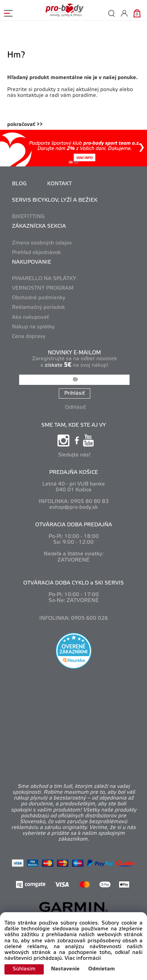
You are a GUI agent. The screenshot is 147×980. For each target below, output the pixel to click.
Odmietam (102, 969)
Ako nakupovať (30, 317)
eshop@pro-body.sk (73, 507)
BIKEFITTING (28, 217)
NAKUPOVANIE (32, 262)
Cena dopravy (29, 337)
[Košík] (137, 13)
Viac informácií (83, 958)
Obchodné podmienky (39, 298)
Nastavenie (65, 969)
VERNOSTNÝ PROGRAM (43, 288)
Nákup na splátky (33, 327)
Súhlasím (24, 969)
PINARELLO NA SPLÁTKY (44, 279)
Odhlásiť (75, 407)
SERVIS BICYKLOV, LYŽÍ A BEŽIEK (55, 200)
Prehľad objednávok (36, 253)
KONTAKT (59, 184)
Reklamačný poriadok (38, 307)
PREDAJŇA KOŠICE (74, 473)
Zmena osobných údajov (42, 243)
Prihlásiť (75, 393)
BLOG (19, 184)
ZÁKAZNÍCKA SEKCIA (39, 226)
